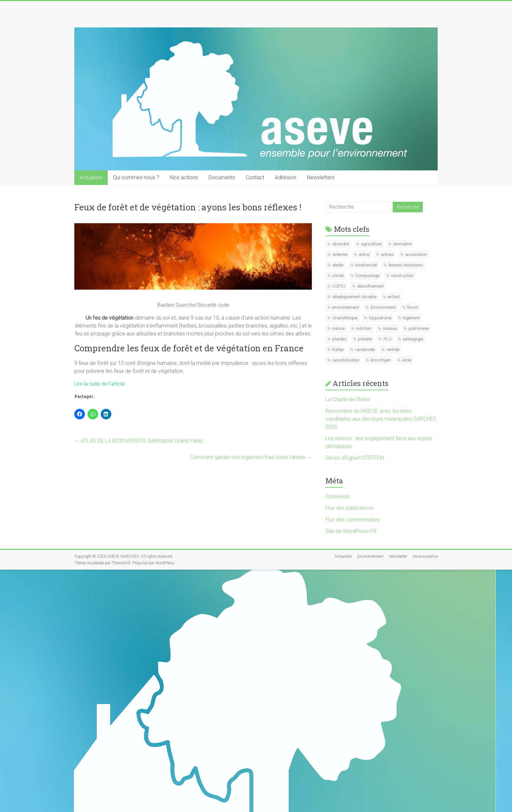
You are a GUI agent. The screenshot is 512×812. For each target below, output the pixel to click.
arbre (364, 254)
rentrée (393, 350)
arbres (387, 254)
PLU (387, 339)
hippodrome (380, 318)
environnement (346, 307)
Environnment (383, 307)
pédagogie (413, 339)
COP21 (339, 286)
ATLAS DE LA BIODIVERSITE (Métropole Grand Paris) (139, 441)
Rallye (338, 350)
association (416, 254)
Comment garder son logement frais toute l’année (251, 457)
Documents (222, 177)
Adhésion (286, 177)
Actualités (91, 177)
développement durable (354, 297)
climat (338, 276)
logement (411, 318)
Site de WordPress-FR (351, 531)
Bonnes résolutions (406, 265)
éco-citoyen (381, 360)
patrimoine (419, 328)
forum (413, 307)
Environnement (370, 556)
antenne (340, 254)
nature (338, 328)
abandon (341, 244)
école (407, 360)
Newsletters (321, 177)
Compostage (367, 276)
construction (402, 276)
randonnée (365, 350)
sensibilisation (346, 360)
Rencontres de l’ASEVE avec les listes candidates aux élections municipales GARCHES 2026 (381, 419)
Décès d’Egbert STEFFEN (355, 458)
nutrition (364, 328)
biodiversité (366, 265)
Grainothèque (345, 318)
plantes (339, 339)
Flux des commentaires (353, 520)
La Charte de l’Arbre (348, 399)
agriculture (371, 244)
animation (402, 244)
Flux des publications (349, 508)
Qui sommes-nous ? (136, 177)
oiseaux (390, 328)
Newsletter (398, 556)
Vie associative (425, 556)
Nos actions (184, 177)
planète (365, 339)
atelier (338, 265)
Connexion (338, 496)
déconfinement (370, 286)
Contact (255, 177)
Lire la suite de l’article (100, 384)
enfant (394, 297)
